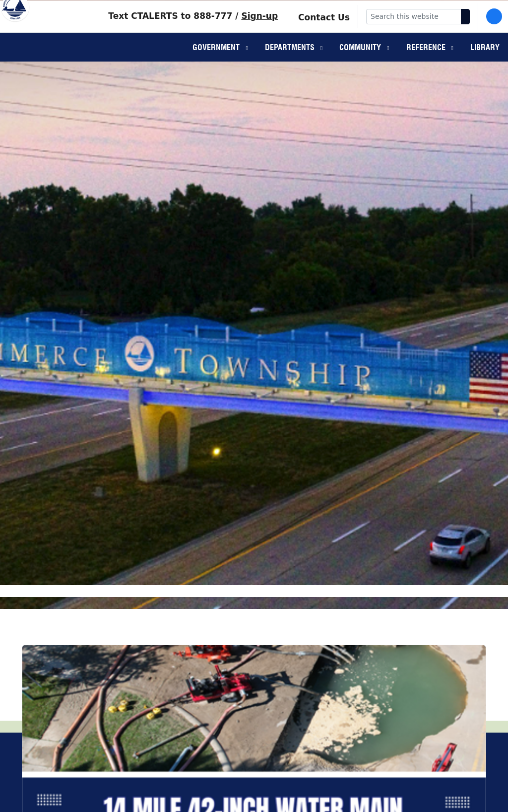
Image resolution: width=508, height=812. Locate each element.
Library (485, 63)
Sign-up (259, 29)
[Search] (465, 30)
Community (361, 63)
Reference (427, 63)
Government (217, 63)
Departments (291, 63)
